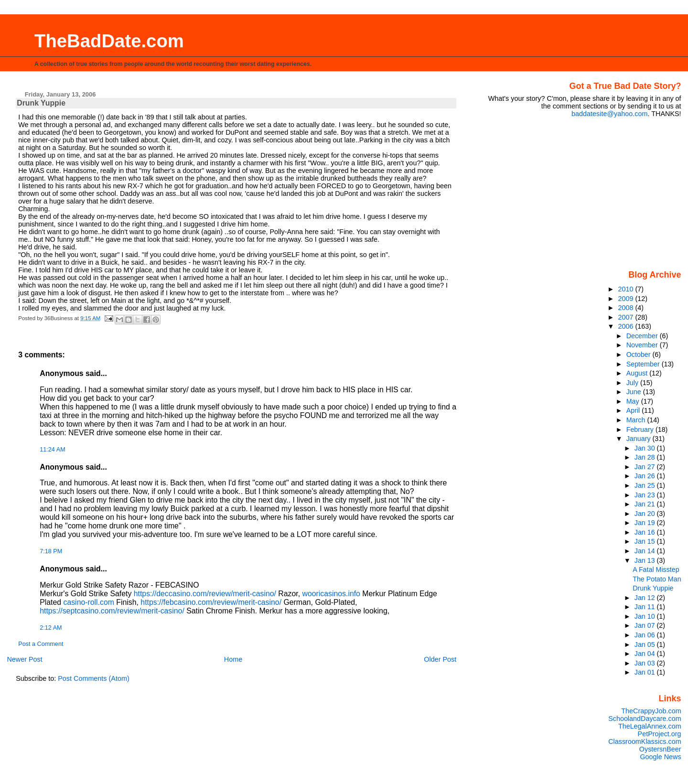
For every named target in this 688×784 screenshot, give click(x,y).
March (637, 420)
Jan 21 (646, 504)
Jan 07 (646, 625)
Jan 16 (646, 532)
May (634, 401)
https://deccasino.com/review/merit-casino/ (205, 594)
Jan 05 (646, 644)
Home (233, 659)
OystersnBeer (660, 749)
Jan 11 (646, 607)
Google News (660, 757)
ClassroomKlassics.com (645, 741)
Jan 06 (646, 635)
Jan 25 (646, 485)
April (634, 410)
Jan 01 (646, 672)
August (638, 373)
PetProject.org (660, 734)
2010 (627, 289)
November (643, 345)
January (640, 439)
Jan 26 (646, 476)
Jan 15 (646, 541)
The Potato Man (657, 579)
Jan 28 (646, 457)
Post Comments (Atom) (94, 678)
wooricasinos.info (331, 594)
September (644, 364)
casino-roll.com (88, 602)
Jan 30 (646, 448)
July (633, 383)
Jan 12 (646, 598)
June (635, 392)
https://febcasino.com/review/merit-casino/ (211, 602)
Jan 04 (646, 654)
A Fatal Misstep (656, 569)
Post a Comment (41, 644)
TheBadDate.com (109, 41)
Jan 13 (646, 560)
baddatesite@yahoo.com (609, 114)
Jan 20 (646, 514)
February (641, 430)
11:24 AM (52, 450)
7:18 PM (51, 551)
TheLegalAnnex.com (650, 726)
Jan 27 (646, 467)
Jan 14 (646, 551)
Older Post (440, 659)
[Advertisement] (622, 193)
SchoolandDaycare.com (645, 719)
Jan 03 (646, 663)
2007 (627, 317)
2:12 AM (51, 628)
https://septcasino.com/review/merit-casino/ (112, 611)
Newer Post (24, 659)
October (640, 354)
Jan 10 (646, 616)
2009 (627, 299)
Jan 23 (646, 495)
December (643, 336)
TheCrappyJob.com (651, 711)
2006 (627, 326)
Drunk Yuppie (653, 588)
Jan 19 (646, 523)
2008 (627, 308)
